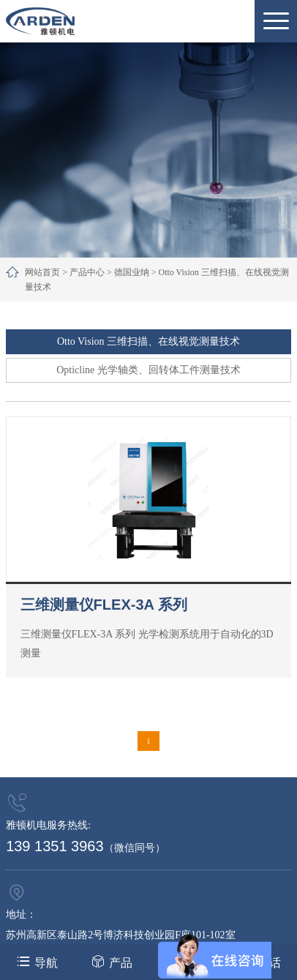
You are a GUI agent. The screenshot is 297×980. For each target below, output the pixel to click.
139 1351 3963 (54, 846)
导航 (37, 961)
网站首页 (42, 272)
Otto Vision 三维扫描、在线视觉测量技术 (148, 341)
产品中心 (87, 272)
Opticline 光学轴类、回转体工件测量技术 (148, 370)
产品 (112, 961)
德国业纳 (132, 272)
